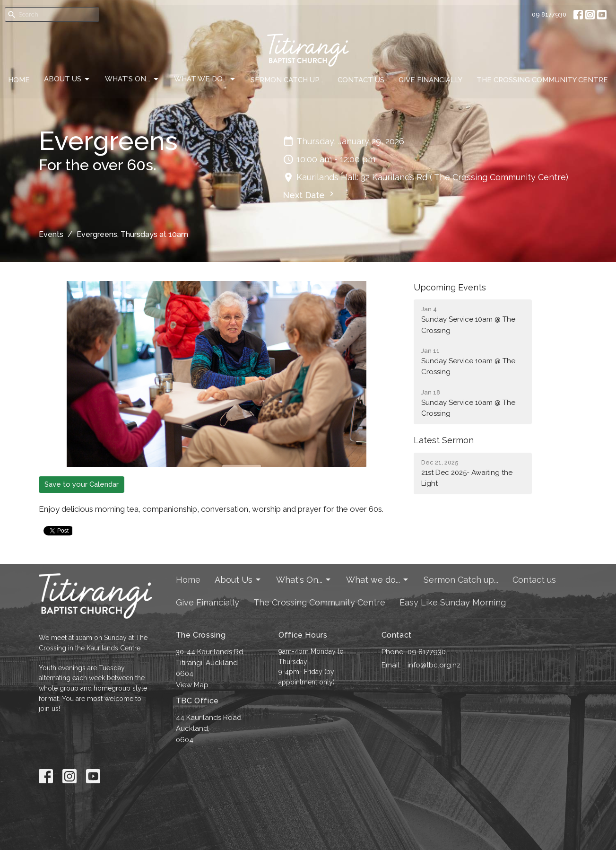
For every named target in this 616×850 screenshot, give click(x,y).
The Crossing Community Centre (542, 80)
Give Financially (430, 80)
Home (19, 80)
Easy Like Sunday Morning (453, 602)
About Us (67, 79)
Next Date (309, 195)
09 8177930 (549, 14)
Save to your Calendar (82, 484)
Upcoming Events (450, 287)
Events (51, 234)
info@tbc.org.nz (434, 665)
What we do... (205, 79)
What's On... (132, 79)
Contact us (361, 80)
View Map (192, 685)
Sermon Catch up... (287, 80)
